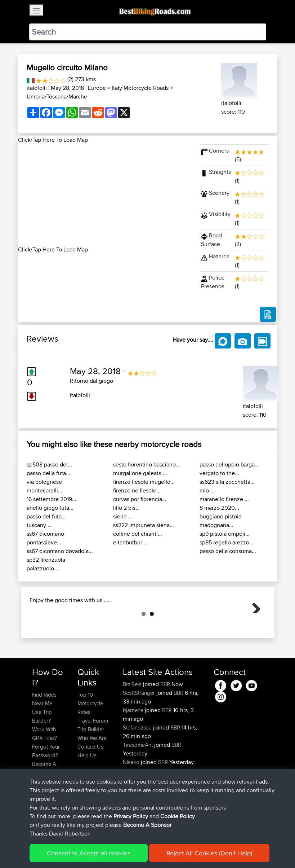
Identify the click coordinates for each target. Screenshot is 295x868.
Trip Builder (91, 765)
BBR (165, 720)
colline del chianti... (138, 534)
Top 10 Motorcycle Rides (90, 739)
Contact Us (90, 783)
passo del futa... (46, 516)
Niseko (132, 798)
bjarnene (134, 746)
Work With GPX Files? (44, 770)
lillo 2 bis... (126, 508)
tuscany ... (39, 525)
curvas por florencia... (140, 499)
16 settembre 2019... (52, 499)
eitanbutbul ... (130, 542)
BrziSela (133, 720)
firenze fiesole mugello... (144, 482)
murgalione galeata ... (140, 473)
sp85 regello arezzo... (227, 542)
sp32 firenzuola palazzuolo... (46, 564)
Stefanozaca (138, 764)
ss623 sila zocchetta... (227, 482)
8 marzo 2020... (219, 508)
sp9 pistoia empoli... (225, 534)
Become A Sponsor (44, 804)
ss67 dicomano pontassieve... (45, 538)
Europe (97, 88)
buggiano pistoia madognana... (220, 521)
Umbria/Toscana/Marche (57, 97)
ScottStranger (140, 729)
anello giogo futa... (50, 508)
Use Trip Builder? (42, 752)
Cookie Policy (164, 852)
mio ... (207, 490)
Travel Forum (93, 757)
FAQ (37, 817)
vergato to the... (219, 473)
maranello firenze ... (224, 499)
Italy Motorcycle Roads (140, 88)
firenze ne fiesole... (137, 490)
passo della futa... (48, 473)
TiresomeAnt (138, 781)
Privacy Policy (129, 852)
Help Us (87, 791)
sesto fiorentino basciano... (147, 464)
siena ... (123, 516)
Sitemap (99, 852)
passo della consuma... (228, 551)
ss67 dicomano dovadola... (60, 551)
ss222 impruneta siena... (144, 525)
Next (254, 624)
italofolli (37, 88)
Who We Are (92, 774)
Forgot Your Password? (46, 787)
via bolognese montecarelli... (44, 486)
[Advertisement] (104, 195)
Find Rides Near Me (44, 735)
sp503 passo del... (49, 464)
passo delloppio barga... (229, 464)
